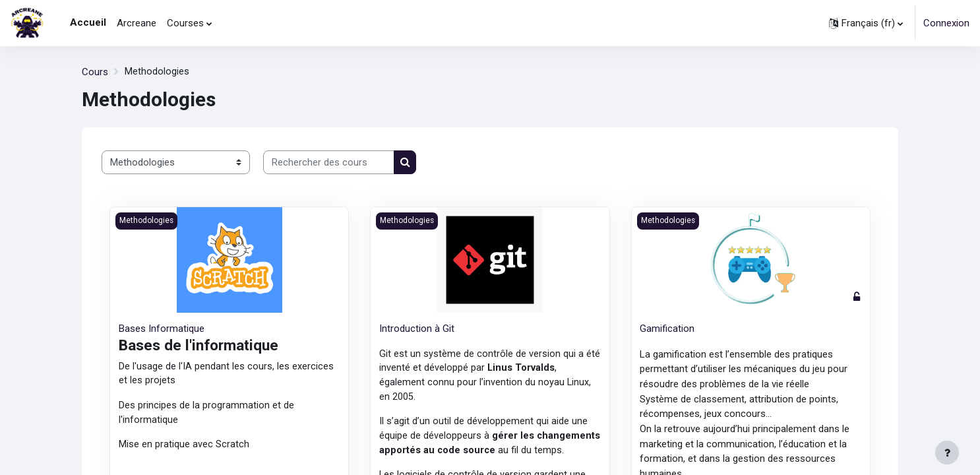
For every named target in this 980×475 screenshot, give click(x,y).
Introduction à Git (417, 329)
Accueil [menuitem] (88, 22)
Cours (95, 72)
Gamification (667, 329)
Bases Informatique (162, 329)
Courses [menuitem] (185, 23)
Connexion (946, 23)
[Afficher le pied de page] (947, 453)
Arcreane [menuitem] (137, 23)
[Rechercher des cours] (329, 163)
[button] (866, 23)
